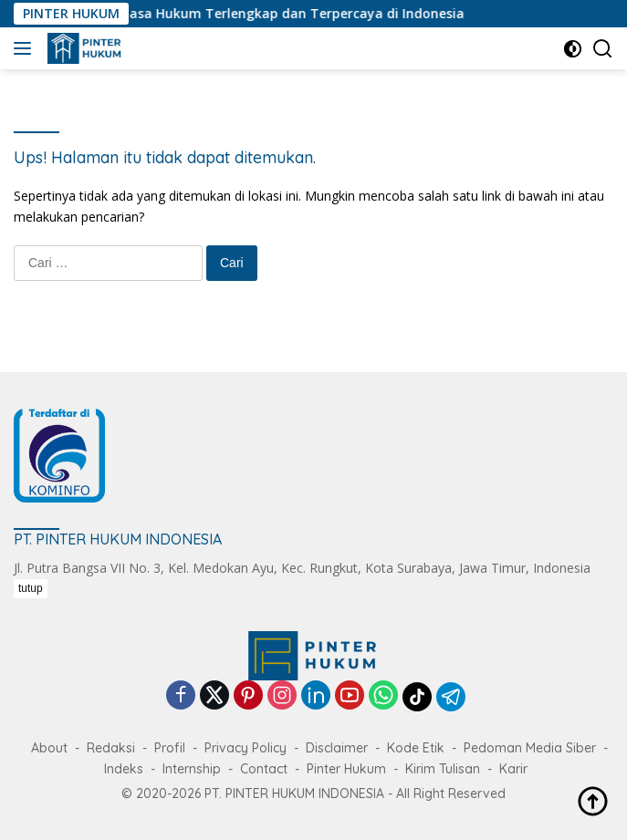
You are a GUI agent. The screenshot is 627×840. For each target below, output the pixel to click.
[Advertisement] (320, 707)
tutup (31, 588)
